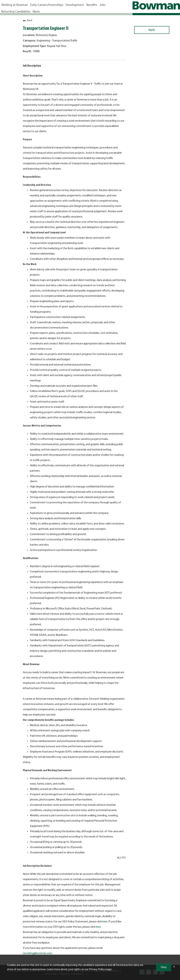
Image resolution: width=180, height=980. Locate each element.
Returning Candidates (16, 12)
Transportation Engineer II (46, 29)
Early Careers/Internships (47, 5)
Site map (51, 974)
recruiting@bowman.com (37, 953)
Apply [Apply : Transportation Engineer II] (152, 30)
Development (75, 5)
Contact (76, 974)
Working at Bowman (15, 5)
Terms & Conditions (106, 971)
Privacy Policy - (55, 971)
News (36, 12)
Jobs (102, 5)
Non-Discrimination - (79, 971)
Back (28, 21)
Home (64, 974)
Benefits (92, 5)
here (105, 922)
